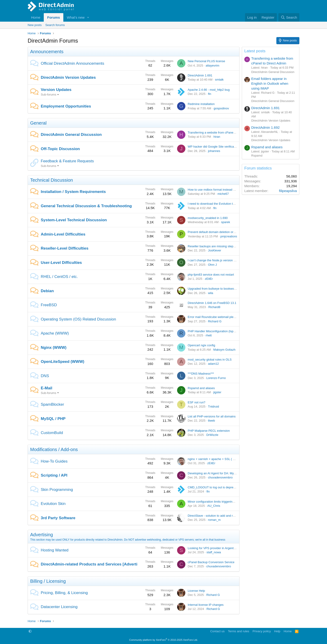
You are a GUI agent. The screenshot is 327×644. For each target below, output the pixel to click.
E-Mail (47, 388)
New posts (35, 25)
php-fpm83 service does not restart (211, 275)
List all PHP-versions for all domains (212, 416)
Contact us (217, 631)
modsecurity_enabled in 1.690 (208, 218)
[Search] (289, 17)
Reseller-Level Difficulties (65, 248)
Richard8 (214, 307)
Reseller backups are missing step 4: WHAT (217, 246)
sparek (226, 222)
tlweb (211, 421)
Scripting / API (54, 475)
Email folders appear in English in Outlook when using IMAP (270, 83)
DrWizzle (212, 435)
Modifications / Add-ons (54, 449)
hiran (217, 137)
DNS (45, 376)
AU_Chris (214, 506)
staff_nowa (214, 552)
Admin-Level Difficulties (63, 234)
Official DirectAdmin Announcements (73, 63)
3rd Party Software (58, 518)
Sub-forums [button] (48, 95)
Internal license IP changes (206, 605)
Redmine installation (201, 104)
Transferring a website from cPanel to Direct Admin (221, 133)
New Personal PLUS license (206, 61)
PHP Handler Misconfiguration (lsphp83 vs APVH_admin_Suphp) (231, 331)
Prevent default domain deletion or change (216, 232)
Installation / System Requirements (73, 192)
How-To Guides (54, 461)
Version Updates (56, 90)
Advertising (42, 535)
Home (36, 17)
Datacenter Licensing (59, 607)
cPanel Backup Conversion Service (211, 562)
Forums (54, 17)
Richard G (215, 321)
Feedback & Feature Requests (67, 161)
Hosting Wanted (55, 550)
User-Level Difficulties (61, 263)
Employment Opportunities (66, 106)
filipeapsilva (288, 191)
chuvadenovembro (220, 477)
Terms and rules (239, 631)
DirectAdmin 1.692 (265, 127)
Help (277, 631)
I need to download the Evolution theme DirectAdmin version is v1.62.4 (235, 204)
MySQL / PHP (53, 419)
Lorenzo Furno (216, 378)
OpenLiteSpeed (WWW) (63, 362)
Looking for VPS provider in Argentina (213, 548)
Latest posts (255, 51)
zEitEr (209, 279)
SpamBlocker (52, 404)
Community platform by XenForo (163, 640)
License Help (196, 591)
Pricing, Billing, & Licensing (64, 593)
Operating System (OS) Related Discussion (78, 319)
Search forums (55, 25)
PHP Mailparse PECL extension (209, 431)
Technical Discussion (52, 180)
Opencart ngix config (201, 345)
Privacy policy (262, 631)
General (38, 123)
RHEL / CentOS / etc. (59, 277)
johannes (214, 151)
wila (210, 293)
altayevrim (212, 66)
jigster (217, 392)
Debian (47, 291)
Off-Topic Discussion (60, 149)
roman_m (214, 520)
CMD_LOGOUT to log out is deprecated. (215, 487)
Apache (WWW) (55, 333)
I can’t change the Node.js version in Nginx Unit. (220, 260)
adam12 (213, 364)
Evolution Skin (53, 504)
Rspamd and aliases (201, 388)
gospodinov (221, 108)
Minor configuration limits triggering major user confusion (225, 502)
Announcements (47, 52)
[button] (88, 17)
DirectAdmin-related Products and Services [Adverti (89, 564)
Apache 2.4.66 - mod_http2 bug (209, 90)
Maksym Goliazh (224, 350)
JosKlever (215, 250)
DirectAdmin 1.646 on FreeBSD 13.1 (212, 303)
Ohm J (212, 265)
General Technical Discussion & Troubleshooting (86, 206)
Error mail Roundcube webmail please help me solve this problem (231, 317)
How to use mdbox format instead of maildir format (221, 190)
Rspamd (257, 156)
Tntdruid (213, 407)
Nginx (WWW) (54, 348)
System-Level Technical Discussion (74, 220)
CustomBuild (52, 433)
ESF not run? (197, 402)
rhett (209, 335)
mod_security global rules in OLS (210, 360)
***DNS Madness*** (201, 374)
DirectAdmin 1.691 (200, 75)
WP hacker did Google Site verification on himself (220, 147)
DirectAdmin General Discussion (71, 135)
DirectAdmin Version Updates (68, 77)
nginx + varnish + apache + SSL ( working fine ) (219, 459)
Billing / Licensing (48, 581)
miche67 (223, 194)
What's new (76, 17)
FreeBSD (49, 305)
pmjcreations (229, 236)
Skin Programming (57, 490)
